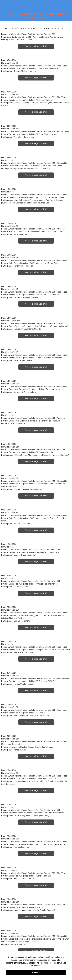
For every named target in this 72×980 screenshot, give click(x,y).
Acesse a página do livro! (36, 46)
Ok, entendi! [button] (36, 972)
